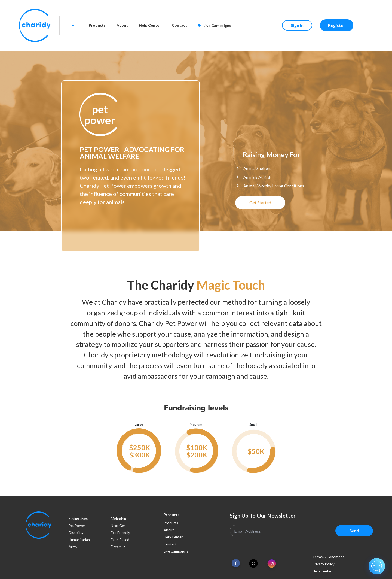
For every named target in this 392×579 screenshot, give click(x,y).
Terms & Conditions (328, 557)
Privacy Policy (324, 564)
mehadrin (118, 519)
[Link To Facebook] (236, 563)
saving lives (78, 519)
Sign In (297, 25)
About (122, 25)
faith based (120, 540)
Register (337, 25)
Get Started (260, 203)
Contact (179, 25)
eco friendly (120, 533)
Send (354, 531)
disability (76, 533)
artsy (73, 547)
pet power (77, 526)
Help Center (150, 25)
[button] (100, 115)
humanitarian (79, 540)
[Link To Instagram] (272, 564)
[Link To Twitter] (253, 563)
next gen (118, 526)
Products (97, 25)
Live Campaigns (215, 25)
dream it (118, 547)
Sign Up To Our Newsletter (263, 516)
